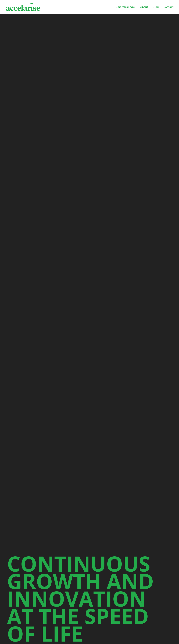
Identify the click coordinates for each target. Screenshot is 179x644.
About (144, 7)
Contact (168, 7)
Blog (156, 7)
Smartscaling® (126, 7)
